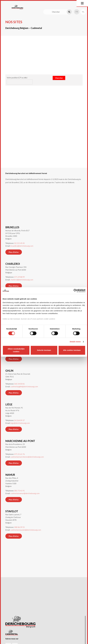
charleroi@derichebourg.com (22, 276)
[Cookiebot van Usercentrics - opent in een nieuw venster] (75, 291)
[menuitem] (77, 12)
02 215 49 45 (19, 239)
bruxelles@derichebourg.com (22, 242)
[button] (82, 3)
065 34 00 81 (19, 380)
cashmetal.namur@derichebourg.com (25, 490)
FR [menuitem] (77, 12)
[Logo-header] (17, 7)
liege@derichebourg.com (20, 419)
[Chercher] (58, 12)
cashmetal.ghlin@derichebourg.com (24, 383)
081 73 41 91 (19, 487)
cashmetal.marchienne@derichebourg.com (27, 453)
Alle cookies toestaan (72, 350)
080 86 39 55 (19, 523)
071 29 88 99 (19, 273)
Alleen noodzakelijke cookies (16, 350)
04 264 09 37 (19, 417)
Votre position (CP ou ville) (17, 78)
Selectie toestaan (44, 350)
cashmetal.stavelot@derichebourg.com (26, 526)
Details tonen (75, 342)
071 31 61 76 (19, 450)
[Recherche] (69, 12)
